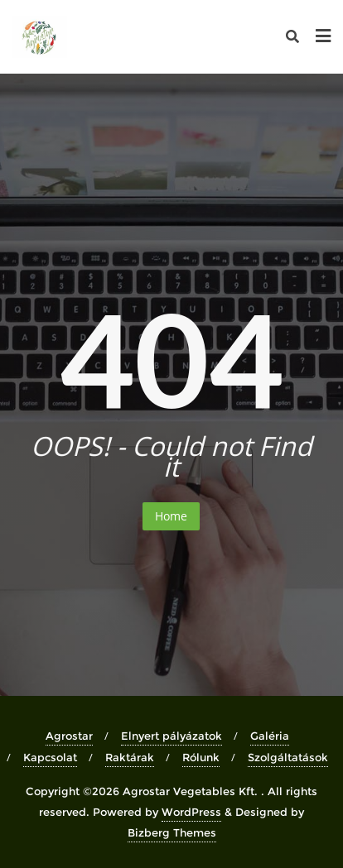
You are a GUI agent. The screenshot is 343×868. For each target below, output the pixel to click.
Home (171, 516)
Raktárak (130, 757)
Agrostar (69, 736)
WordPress (191, 812)
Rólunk (201, 757)
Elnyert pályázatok (171, 736)
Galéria (270, 736)
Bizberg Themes (172, 832)
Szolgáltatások (288, 757)
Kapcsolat (50, 757)
